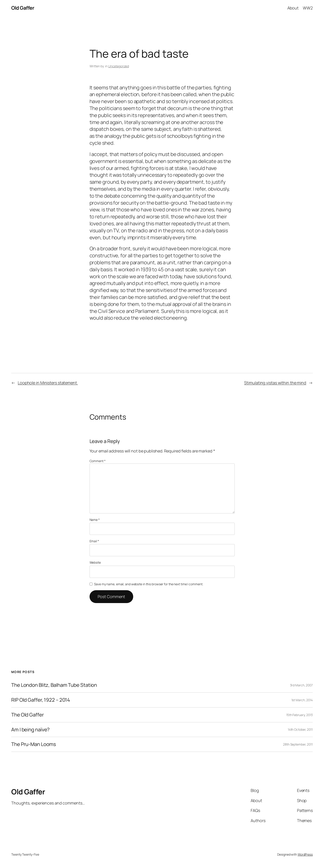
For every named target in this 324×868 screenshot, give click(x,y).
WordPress (305, 854)
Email (94, 541)
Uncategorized (119, 66)
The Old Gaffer (28, 715)
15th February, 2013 (299, 715)
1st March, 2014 (302, 700)
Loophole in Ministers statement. (48, 383)
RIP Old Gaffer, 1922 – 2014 (41, 700)
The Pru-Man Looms (34, 744)
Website (95, 562)
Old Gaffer (23, 8)
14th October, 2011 (300, 729)
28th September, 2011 (298, 744)
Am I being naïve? (30, 730)
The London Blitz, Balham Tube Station (54, 685)
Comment (98, 461)
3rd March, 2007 (301, 685)
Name (95, 520)
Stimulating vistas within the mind (275, 383)
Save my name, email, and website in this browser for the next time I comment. (148, 584)
